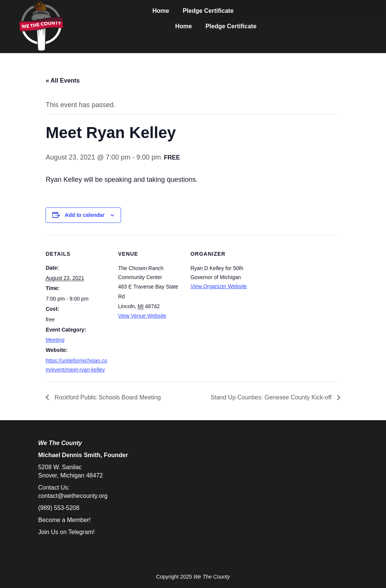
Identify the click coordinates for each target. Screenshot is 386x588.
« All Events (63, 81)
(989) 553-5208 (59, 508)
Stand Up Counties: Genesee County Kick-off (272, 397)
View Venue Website (142, 316)
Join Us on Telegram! (66, 532)
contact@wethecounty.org (73, 496)
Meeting (55, 340)
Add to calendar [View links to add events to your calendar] (85, 215)
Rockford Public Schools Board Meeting (107, 397)
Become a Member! (64, 520)
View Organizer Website (219, 286)
